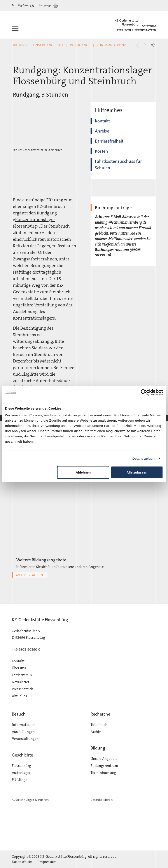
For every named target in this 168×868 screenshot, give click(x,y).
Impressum (47, 862)
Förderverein (22, 675)
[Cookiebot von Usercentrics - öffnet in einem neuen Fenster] (144, 392)
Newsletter (21, 682)
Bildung (20, 45)
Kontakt (102, 121)
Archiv (96, 732)
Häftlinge (19, 780)
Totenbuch (99, 725)
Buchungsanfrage (113, 208)
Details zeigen (143, 458)
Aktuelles (19, 696)
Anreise (102, 131)
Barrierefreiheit (109, 141)
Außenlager (21, 773)
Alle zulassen (137, 472)
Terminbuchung (103, 773)
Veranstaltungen (25, 739)
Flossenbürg (21, 766)
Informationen (24, 725)
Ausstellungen (23, 732)
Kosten (101, 151)
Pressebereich (23, 689)
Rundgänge (80, 45)
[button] (153, 45)
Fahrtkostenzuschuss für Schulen (118, 164)
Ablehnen (83, 472)
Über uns (19, 668)
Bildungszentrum (104, 766)
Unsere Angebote (49, 45)
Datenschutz (22, 862)
